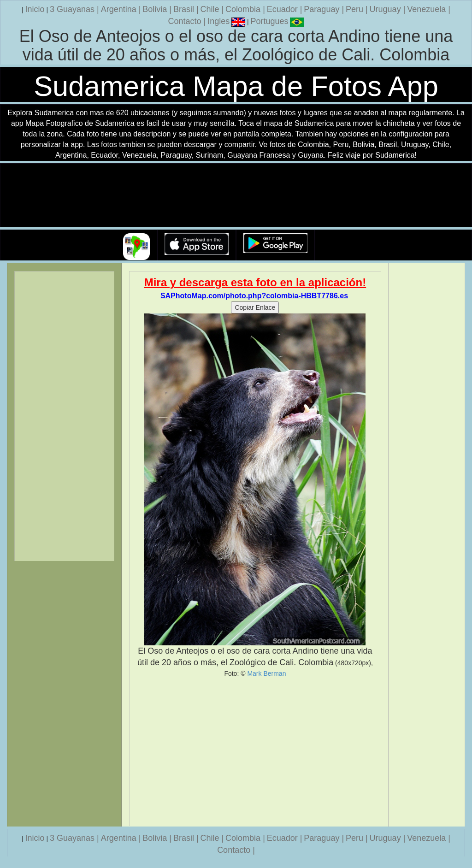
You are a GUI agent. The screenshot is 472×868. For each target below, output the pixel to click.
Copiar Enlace (255, 307)
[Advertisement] (255, 752)
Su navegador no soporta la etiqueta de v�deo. (236, 196)
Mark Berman (266, 673)
